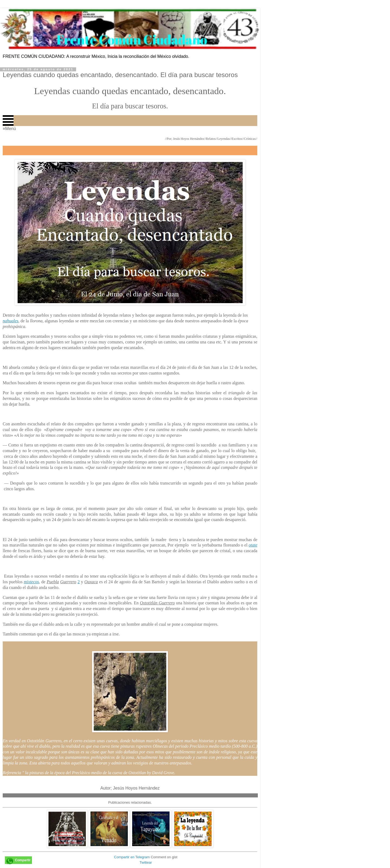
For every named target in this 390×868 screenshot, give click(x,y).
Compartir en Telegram (132, 857)
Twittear (146, 862)
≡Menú (9, 129)
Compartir (23, 860)
